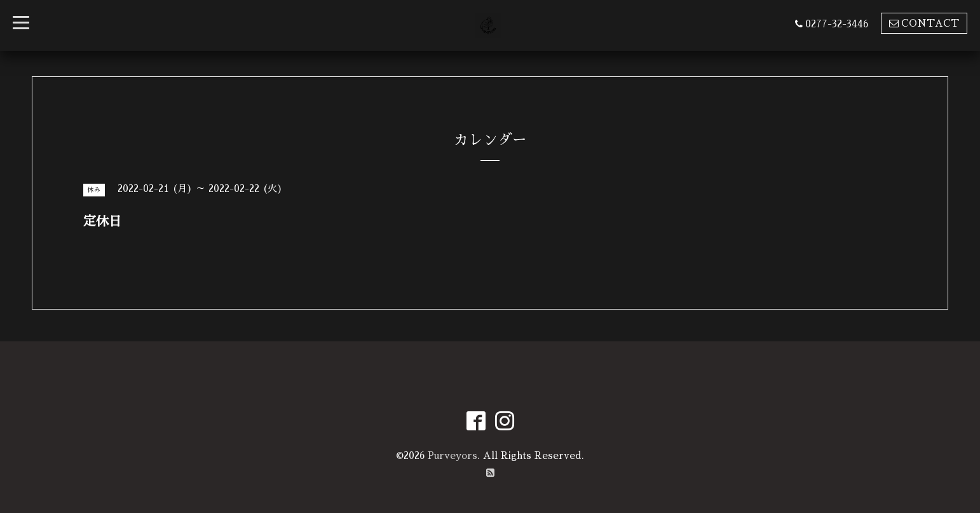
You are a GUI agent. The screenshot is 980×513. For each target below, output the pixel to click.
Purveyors (453, 455)
